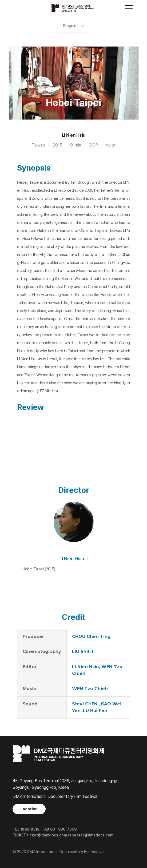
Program (70, 26)
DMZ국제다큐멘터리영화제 (74, 8)
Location (29, 809)
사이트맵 (129, 8)
